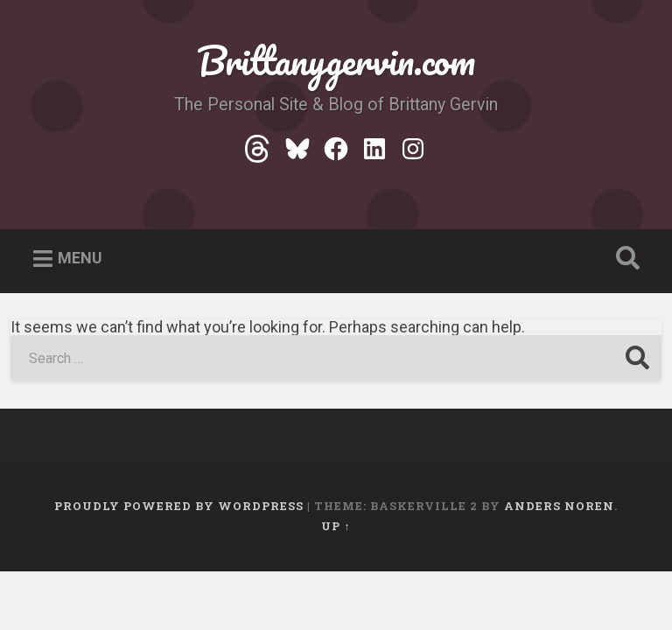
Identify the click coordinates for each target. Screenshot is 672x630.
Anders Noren (559, 507)
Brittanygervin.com (336, 61)
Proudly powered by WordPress (179, 507)
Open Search (625, 261)
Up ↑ (336, 528)
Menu (80, 259)
